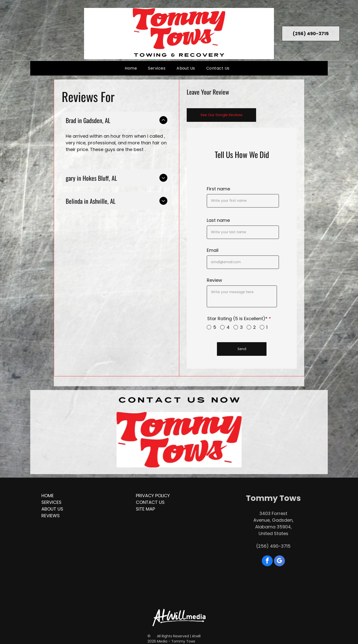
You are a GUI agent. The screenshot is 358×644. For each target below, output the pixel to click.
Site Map (145, 509)
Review (214, 280)
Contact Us (150, 502)
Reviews (51, 516)
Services (51, 502)
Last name (218, 220)
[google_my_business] (279, 561)
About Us (52, 509)
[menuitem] (133, 68)
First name (218, 189)
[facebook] (267, 561)
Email (213, 250)
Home (48, 496)
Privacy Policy (153, 496)
